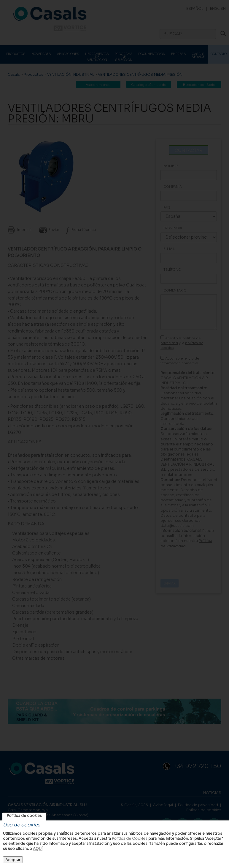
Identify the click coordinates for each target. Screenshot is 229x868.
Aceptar (13, 860)
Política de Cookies (130, 838)
